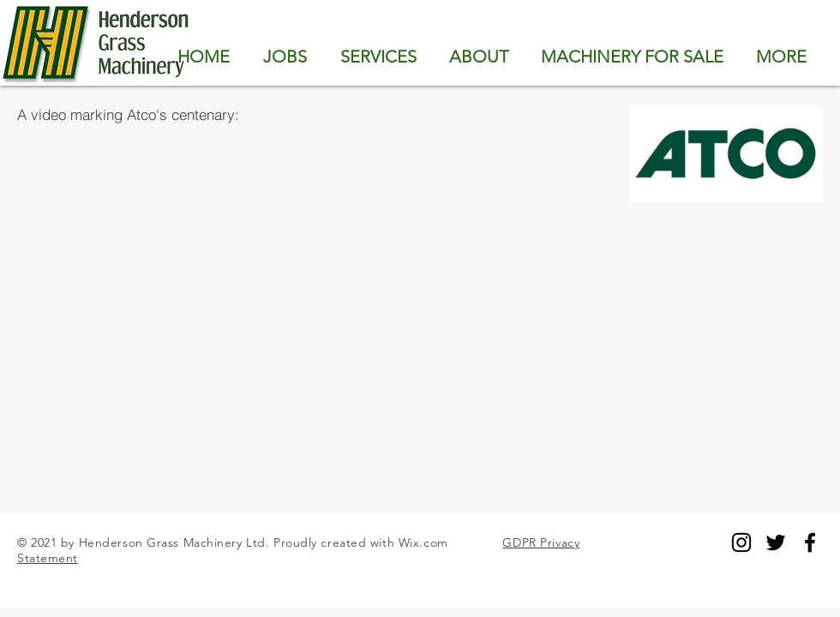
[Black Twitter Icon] (776, 542)
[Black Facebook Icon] (810, 542)
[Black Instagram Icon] (741, 542)
